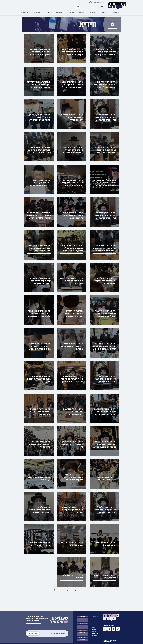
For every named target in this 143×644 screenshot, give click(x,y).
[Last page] (55, 590)
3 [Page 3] (72, 590)
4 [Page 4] (67, 590)
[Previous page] (84, 590)
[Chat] (105, 629)
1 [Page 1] (80, 590)
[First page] (89, 590)
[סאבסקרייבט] (33, 633)
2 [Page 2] (76, 590)
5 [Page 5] (63, 590)
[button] (95, 633)
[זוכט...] (94, 7)
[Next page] (59, 590)
